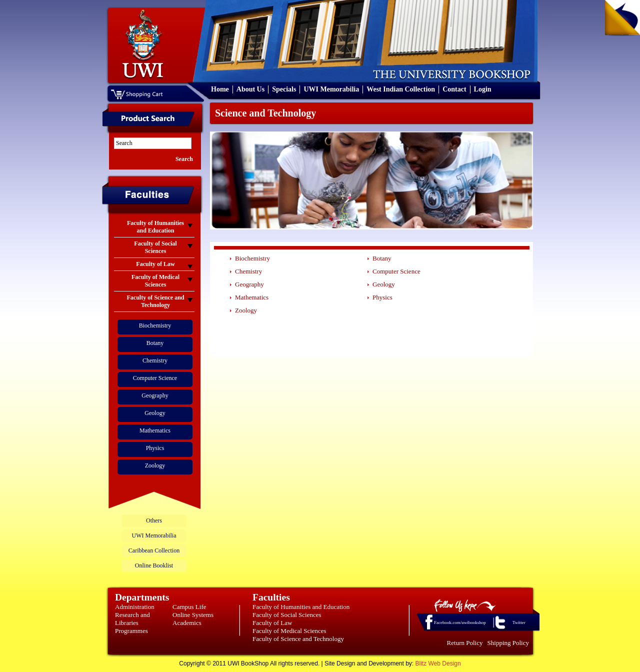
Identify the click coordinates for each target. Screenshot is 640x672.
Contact (454, 89)
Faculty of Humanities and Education (301, 607)
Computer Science (155, 378)
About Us (250, 89)
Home (220, 89)
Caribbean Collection (154, 550)
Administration (135, 607)
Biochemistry (155, 325)
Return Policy (465, 643)
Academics (187, 623)
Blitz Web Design (438, 663)
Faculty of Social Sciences (287, 615)
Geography (155, 395)
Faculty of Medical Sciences (289, 631)
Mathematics (155, 430)
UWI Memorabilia (331, 89)
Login (483, 89)
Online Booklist (154, 565)
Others (154, 520)
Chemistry (155, 360)
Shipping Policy (508, 643)
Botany (155, 343)
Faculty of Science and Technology (298, 639)
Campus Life (189, 607)
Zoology (155, 465)
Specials (284, 89)
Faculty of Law (272, 623)
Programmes (131, 631)
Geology (155, 413)
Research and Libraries (132, 619)
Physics (155, 448)
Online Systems (193, 615)
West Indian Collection (401, 89)
